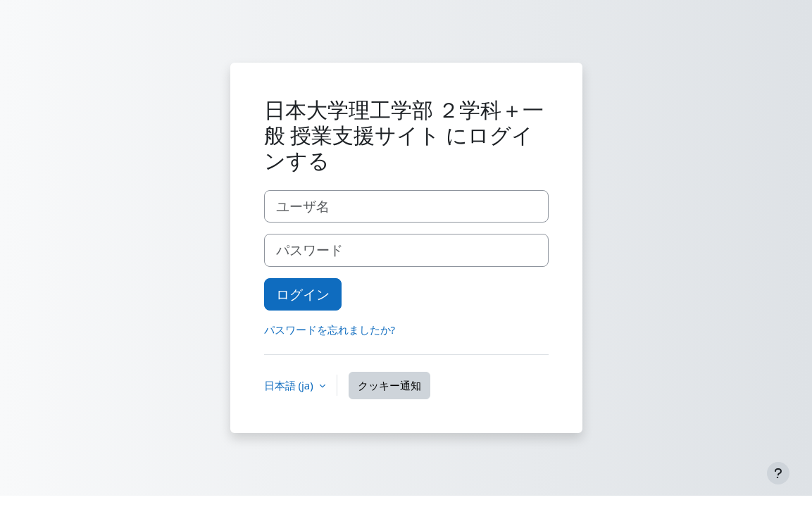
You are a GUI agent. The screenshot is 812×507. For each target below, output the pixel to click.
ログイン (303, 294)
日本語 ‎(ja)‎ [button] (290, 385)
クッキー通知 (389, 385)
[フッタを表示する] (778, 473)
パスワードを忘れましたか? (330, 330)
